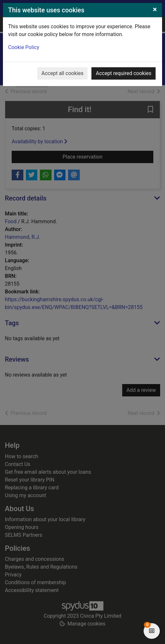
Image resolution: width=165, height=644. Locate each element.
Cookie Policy (24, 47)
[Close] (155, 9)
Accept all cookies (63, 73)
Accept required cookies (124, 73)
